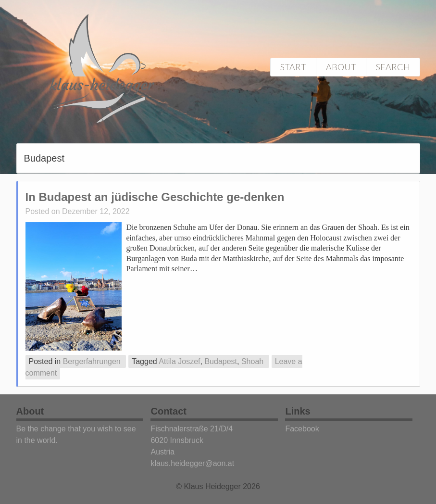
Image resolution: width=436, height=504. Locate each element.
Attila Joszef (179, 361)
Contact (168, 411)
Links (298, 411)
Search (393, 67)
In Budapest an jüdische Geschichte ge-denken (155, 197)
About (341, 67)
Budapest (221, 361)
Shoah (252, 361)
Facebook (302, 429)
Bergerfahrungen (92, 361)
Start (293, 67)
